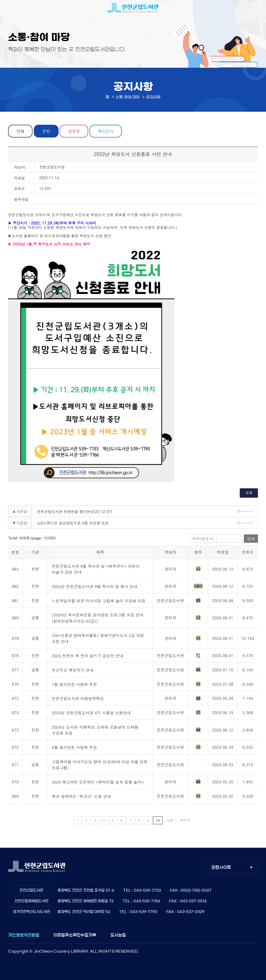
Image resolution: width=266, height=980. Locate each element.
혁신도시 (106, 131)
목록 (249, 493)
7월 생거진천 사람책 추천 (74, 684)
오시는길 (118, 935)
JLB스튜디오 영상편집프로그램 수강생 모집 (73, 523)
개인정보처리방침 (24, 935)
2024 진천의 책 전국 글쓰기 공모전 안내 (87, 656)
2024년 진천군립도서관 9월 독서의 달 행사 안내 (95, 586)
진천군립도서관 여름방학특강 (78, 699)
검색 (251, 539)
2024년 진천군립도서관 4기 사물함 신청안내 (91, 713)
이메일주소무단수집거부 (75, 935)
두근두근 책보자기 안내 (73, 670)
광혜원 (74, 131)
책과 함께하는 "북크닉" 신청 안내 (81, 796)
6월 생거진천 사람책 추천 (74, 747)
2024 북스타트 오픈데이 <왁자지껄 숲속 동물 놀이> (98, 782)
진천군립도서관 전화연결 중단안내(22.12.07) (74, 511)
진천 (46, 131)
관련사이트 (221, 867)
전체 (20, 131)
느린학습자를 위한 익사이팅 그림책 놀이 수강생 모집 (99, 601)
